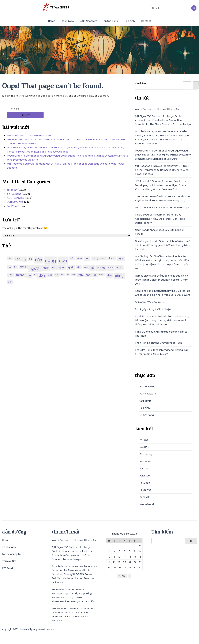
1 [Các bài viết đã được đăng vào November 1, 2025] (135, 546)
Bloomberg (146, 454)
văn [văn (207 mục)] (57, 268)
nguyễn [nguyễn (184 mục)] (23, 261)
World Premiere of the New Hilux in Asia (30, 129)
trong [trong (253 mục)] (119, 261)
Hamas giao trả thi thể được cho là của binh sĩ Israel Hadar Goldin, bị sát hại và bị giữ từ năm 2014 (162, 280)
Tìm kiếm (140, 83)
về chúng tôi (9, 547)
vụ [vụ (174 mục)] (68, 268)
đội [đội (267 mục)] (10, 275)
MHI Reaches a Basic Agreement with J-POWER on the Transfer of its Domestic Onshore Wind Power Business (66, 160)
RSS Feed (7, 568)
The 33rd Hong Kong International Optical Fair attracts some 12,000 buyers (162, 352)
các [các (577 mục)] (39, 254)
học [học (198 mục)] (10, 261)
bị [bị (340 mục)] (25, 253)
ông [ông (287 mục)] (88, 269)
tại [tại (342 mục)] (29, 269)
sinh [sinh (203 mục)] (79, 261)
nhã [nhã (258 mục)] (54, 261)
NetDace (145, 483)
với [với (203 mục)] (63, 268)
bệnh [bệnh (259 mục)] (18, 252)
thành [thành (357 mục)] (101, 262)
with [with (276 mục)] (80, 269)
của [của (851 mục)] (63, 254)
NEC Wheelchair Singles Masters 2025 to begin (162, 208)
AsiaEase (145, 476)
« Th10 (122, 576)
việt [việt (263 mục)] (50, 269)
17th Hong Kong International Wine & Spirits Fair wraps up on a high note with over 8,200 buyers (163, 293)
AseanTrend (147, 504)
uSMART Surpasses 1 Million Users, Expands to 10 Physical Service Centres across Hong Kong (162, 198)
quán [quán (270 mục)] (62, 261)
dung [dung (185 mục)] (79, 252)
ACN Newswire (89, 21)
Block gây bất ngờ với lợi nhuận (153, 309)
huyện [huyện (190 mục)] (112, 252)
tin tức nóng (111, 21)
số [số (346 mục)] (92, 262)
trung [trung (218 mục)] (11, 268)
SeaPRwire (68, 21)
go (191, 541)
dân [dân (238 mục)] (87, 252)
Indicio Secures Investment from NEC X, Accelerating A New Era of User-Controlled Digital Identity (160, 219)
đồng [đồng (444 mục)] (119, 269)
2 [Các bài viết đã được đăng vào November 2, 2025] (140, 546)
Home (52, 21)
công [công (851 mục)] (50, 254)
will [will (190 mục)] (73, 268)
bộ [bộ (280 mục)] (31, 253)
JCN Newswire (15, 196)
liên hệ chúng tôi (12, 554)
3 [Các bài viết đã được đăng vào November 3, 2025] (109, 551)
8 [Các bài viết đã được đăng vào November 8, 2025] (135, 551)
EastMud (144, 469)
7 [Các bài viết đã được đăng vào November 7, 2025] (130, 551)
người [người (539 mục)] (34, 262)
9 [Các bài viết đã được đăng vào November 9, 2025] (140, 551)
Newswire (145, 461)
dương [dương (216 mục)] (95, 252)
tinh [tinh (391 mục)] (110, 262)
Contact (146, 21)
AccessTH (145, 497)
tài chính (130, 21)
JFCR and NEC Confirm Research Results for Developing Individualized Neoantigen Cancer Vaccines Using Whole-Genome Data (161, 185)
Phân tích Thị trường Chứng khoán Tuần (158, 343)
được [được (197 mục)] (102, 268)
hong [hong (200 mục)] (104, 252)
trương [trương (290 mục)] (20, 269)
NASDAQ (144, 447)
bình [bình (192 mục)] (10, 252)
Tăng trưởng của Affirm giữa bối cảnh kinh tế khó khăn (161, 334)
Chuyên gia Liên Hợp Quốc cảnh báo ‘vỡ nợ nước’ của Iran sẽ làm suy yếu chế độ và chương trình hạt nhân (163, 245)
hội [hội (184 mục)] (16, 261)
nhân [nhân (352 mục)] (46, 262)
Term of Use (9, 561)
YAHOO (144, 440)
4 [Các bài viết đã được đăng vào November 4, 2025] (114, 551)
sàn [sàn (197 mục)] (86, 261)
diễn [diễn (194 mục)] (72, 252)
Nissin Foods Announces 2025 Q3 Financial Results (159, 232)
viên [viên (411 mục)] (42, 269)
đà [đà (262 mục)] (95, 269)
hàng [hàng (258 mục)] (121, 252)
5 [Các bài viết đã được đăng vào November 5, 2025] (119, 551)
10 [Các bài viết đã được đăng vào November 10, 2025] (109, 557)
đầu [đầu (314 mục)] (110, 269)
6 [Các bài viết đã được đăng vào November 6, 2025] (125, 551)
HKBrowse (145, 490)
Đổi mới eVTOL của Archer (150, 302)
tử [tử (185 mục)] (35, 268)
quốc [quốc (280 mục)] (71, 261)
